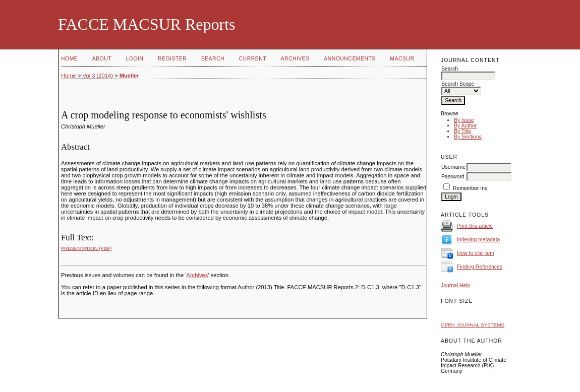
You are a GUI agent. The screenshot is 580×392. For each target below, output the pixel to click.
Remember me (470, 188)
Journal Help (455, 285)
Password (453, 177)
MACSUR (402, 59)
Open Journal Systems (473, 325)
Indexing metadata (479, 240)
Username (453, 167)
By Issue (464, 120)
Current (253, 59)
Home (69, 59)
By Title (462, 131)
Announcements (350, 59)
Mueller (129, 76)
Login (135, 59)
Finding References (480, 267)
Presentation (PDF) (86, 248)
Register (172, 59)
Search (213, 59)
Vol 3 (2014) (98, 76)
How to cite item (476, 253)
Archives (295, 59)
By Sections (468, 137)
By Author (465, 126)
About (102, 59)
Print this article (475, 226)
